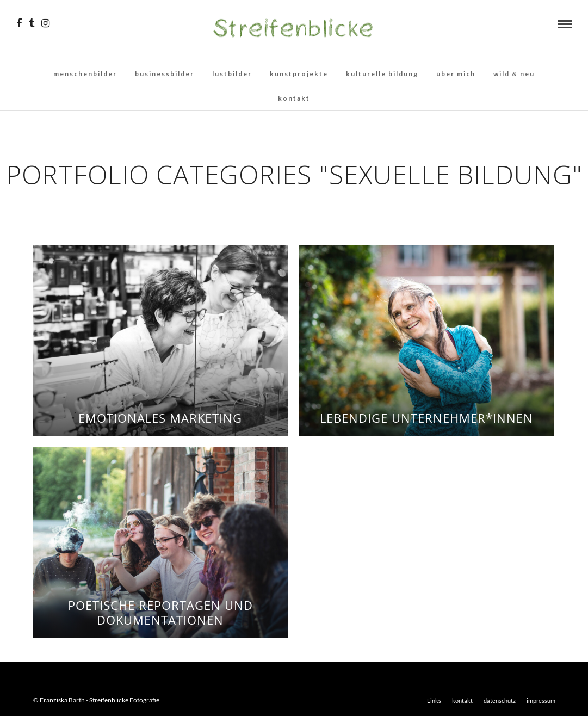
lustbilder (232, 74)
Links (434, 700)
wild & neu (514, 74)
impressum (541, 700)
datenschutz (500, 700)
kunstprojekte (299, 74)
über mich (456, 74)
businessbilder (165, 74)
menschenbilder (85, 74)
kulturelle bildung (382, 74)
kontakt (294, 98)
